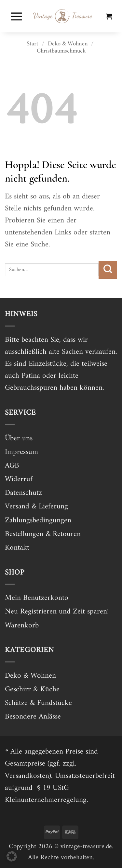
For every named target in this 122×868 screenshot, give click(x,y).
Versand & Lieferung (36, 507)
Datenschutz (23, 493)
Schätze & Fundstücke (38, 703)
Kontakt (17, 548)
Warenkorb (22, 626)
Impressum (21, 452)
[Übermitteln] (108, 270)
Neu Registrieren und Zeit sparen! (57, 612)
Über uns (19, 439)
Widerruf (19, 479)
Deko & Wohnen (68, 44)
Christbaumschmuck (61, 51)
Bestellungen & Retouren (43, 534)
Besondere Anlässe (33, 717)
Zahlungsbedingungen (38, 521)
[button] (17, 16)
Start (33, 44)
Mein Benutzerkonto (37, 598)
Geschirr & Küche (32, 690)
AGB (12, 466)
